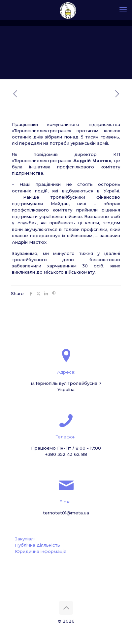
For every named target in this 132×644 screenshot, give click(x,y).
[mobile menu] (123, 10)
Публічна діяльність (37, 545)
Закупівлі (25, 539)
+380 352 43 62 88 (66, 454)
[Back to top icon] (66, 608)
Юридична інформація (41, 551)
